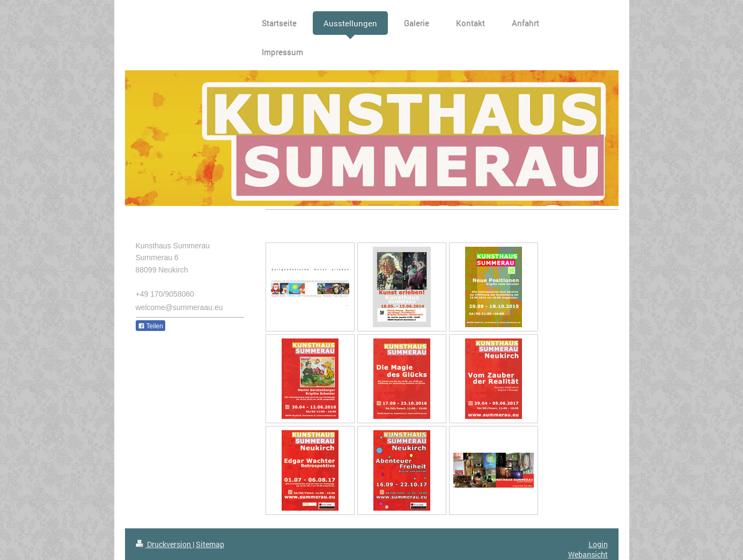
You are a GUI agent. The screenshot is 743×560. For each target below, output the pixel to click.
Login (598, 544)
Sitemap (210, 544)
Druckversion (164, 544)
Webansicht (588, 554)
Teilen (150, 326)
